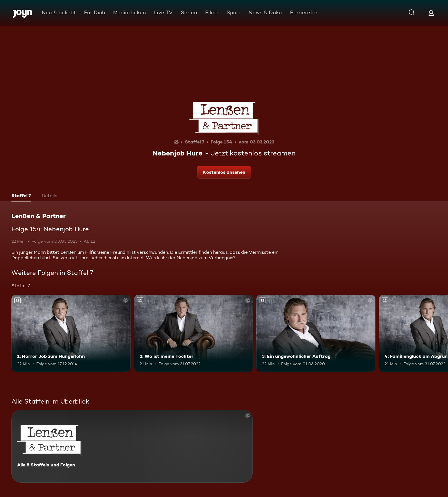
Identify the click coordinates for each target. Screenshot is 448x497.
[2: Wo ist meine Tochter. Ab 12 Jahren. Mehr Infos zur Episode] (194, 333)
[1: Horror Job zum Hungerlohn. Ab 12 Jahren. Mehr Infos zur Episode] (71, 333)
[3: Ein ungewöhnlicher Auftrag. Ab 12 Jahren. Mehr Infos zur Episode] (316, 333)
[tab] (21, 196)
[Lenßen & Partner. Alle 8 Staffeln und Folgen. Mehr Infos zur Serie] (132, 446)
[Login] (431, 13)
